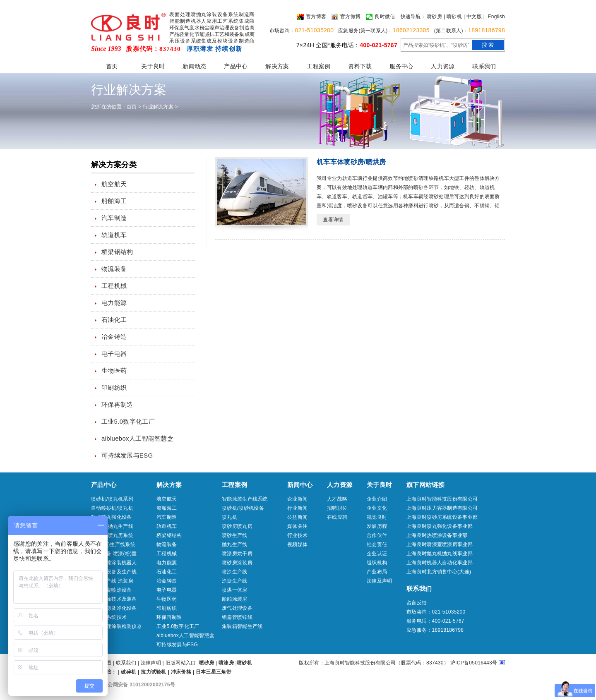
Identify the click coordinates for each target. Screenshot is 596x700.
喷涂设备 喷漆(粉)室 (114, 554)
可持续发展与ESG (127, 455)
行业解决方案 (158, 107)
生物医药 (114, 370)
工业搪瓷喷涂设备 (111, 590)
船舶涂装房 (235, 599)
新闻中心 (300, 485)
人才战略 (337, 499)
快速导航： (413, 17)
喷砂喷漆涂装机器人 (114, 563)
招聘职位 (337, 508)
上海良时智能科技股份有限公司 (442, 499)
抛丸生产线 (235, 544)
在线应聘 (337, 517)
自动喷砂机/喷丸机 (112, 508)
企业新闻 (297, 499)
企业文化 (377, 508)
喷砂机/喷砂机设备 (243, 508)
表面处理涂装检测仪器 (117, 626)
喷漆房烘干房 (237, 554)
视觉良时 (377, 517)
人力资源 (443, 66)
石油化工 (114, 320)
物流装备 (114, 269)
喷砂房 (434, 17)
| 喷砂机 (453, 17)
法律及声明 (380, 581)
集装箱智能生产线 (242, 626)
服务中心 (401, 66)
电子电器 (114, 354)
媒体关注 (297, 526)
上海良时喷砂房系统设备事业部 (442, 517)
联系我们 (484, 66)
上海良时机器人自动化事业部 (440, 563)
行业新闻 (297, 508)
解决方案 (277, 66)
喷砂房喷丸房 (237, 526)
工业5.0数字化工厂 (128, 421)
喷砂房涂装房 (237, 563)
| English (494, 17)
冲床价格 (181, 672)
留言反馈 (417, 603)
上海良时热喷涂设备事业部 (437, 535)
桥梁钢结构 (117, 252)
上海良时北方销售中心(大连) (439, 572)
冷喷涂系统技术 (109, 617)
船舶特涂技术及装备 (114, 599)
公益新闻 (297, 517)
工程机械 (114, 286)
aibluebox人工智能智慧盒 (137, 438)
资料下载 (360, 66)
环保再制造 (117, 404)
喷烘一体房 (235, 590)
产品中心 (236, 66)
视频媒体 (297, 544)
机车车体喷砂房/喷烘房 (351, 162)
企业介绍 (377, 499)
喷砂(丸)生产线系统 (113, 544)
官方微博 (346, 17)
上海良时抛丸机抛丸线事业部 (440, 554)
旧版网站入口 (181, 663)
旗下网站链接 (425, 485)
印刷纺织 (114, 387)
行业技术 (297, 535)
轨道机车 (114, 235)
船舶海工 (114, 201)
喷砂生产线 (235, 535)
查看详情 (333, 220)
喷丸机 (230, 517)
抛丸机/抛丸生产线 (112, 526)
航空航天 (114, 184)
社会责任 (377, 544)
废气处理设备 (237, 608)
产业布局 (377, 572)
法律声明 (151, 663)
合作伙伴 (377, 535)
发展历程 (377, 526)
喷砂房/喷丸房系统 (112, 535)
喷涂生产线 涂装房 (112, 581)
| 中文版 (473, 17)
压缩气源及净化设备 (114, 608)
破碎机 (129, 672)
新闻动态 (194, 66)
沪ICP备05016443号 (474, 663)
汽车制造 (114, 218)
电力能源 (114, 303)
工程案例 (318, 66)
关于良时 (153, 66)
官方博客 (312, 17)
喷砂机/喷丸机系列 (112, 499)
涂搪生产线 (235, 581)
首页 (112, 66)
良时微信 (380, 17)
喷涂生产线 (235, 572)
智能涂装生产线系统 (245, 499)
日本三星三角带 (214, 672)
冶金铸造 (114, 337)
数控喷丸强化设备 (111, 517)
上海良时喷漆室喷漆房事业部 (440, 544)
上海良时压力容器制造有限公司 (442, 508)
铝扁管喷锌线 (237, 617)
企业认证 (377, 554)
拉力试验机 (154, 672)
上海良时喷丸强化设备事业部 (440, 526)
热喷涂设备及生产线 (114, 572)
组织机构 (377, 563)
